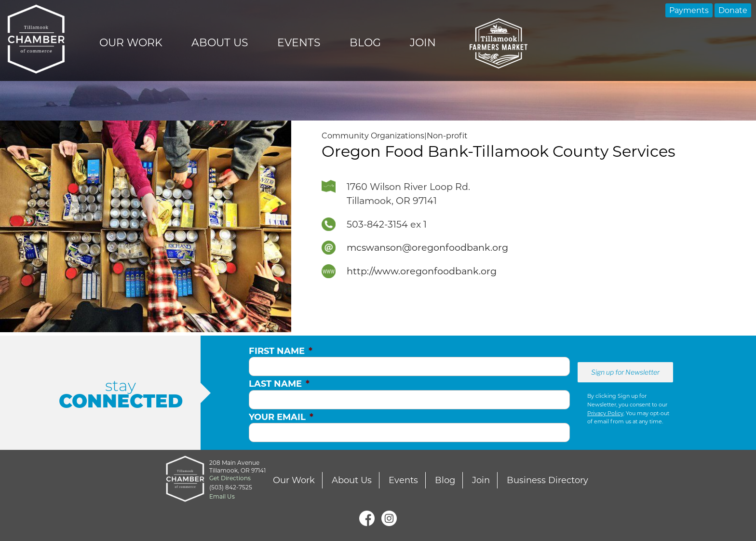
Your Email (281, 417)
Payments (689, 10)
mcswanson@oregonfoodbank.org (427, 247)
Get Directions (230, 478)
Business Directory (547, 480)
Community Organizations (373, 136)
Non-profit (447, 136)
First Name (281, 351)
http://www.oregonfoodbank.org (422, 271)
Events (299, 43)
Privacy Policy (605, 413)
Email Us (222, 496)
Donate (733, 10)
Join (423, 43)
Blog (365, 43)
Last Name (279, 384)
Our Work (131, 43)
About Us (220, 43)
